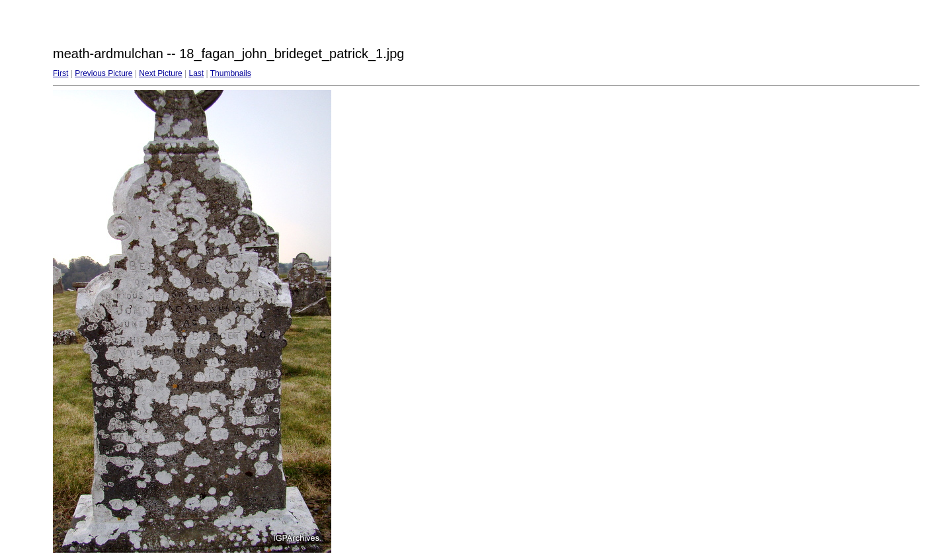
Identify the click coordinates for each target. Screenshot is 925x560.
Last (196, 73)
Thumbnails (231, 73)
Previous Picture (103, 73)
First (60, 73)
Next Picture (160, 73)
